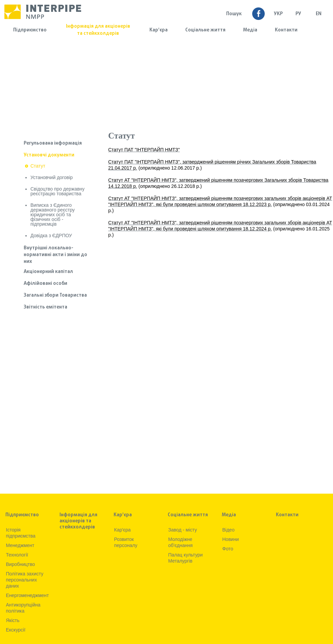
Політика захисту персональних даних (25, 580)
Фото (228, 549)
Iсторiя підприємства (21, 533)
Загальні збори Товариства (55, 295)
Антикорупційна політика (23, 608)
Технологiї (17, 555)
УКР (278, 14)
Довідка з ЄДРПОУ (51, 236)
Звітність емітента (45, 307)
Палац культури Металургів (186, 558)
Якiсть (13, 620)
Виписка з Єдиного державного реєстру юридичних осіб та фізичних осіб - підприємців (53, 215)
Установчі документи (49, 155)
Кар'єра (159, 30)
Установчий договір (52, 177)
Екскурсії (16, 630)
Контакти (286, 30)
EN (319, 14)
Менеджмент (20, 545)
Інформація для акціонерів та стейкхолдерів (98, 30)
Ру (298, 14)
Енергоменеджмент (28, 595)
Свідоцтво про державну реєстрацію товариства (57, 191)
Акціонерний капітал (48, 272)
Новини (231, 539)
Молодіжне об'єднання (181, 542)
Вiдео (229, 530)
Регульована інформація (53, 143)
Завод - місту (183, 530)
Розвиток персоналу (126, 542)
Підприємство (30, 30)
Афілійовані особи (45, 284)
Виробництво (21, 564)
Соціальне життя (205, 30)
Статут (38, 166)
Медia (250, 30)
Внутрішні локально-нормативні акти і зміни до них (55, 255)
